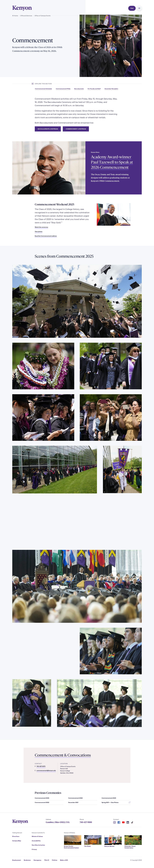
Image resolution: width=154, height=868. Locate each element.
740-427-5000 (86, 822)
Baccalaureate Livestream (48, 129)
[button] (139, 8)
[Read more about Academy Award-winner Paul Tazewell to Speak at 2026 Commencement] (49, 168)
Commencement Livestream (76, 129)
